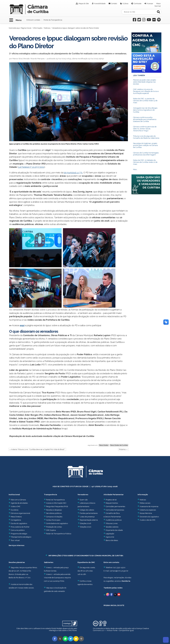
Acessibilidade (100, 4)
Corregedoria (15, 520)
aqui (22, 325)
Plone (74, 630)
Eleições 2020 (86, 527)
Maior (159, 4)
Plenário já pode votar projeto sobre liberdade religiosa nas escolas (144, 82)
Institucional (14, 495)
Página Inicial (26, 28)
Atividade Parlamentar (114, 495)
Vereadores (83, 495)
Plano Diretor (104, 445)
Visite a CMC (14, 506)
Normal (158, 6)
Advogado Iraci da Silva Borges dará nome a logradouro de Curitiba (145, 110)
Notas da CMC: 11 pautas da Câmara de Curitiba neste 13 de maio (145, 101)
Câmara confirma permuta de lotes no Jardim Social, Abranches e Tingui (145, 129)
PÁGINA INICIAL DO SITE (114, 605)
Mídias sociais (145, 503)
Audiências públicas (114, 520)
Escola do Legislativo (18, 523)
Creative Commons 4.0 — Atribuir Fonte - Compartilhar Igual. (121, 629)
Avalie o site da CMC (148, 520)
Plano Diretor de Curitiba (119, 445)
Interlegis (53, 630)
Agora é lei (110, 537)
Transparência (50, 495)
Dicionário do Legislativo (149, 517)
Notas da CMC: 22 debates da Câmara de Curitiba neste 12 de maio (145, 162)
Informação (38, 28)
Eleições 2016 (86, 523)
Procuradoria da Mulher (19, 527)
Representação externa (89, 520)
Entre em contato (33, 20)
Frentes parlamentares (89, 513)
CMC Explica (51, 530)
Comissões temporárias (115, 510)
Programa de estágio (19, 534)
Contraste (138, 4)
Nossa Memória (146, 513)
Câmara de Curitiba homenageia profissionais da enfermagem (146, 154)
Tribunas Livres (112, 523)
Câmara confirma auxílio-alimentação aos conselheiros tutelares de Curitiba (145, 119)
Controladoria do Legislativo (57, 523)
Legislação (110, 534)
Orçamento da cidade (113, 530)
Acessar (150, 4)
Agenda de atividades (18, 503)
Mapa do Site (84, 4)
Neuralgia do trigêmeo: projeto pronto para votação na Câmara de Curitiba (145, 145)
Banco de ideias (112, 540)
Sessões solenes (112, 527)
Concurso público (17, 530)
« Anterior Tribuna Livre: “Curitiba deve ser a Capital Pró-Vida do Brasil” (37, 449)
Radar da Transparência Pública (59, 534)
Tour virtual (15, 540)
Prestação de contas (53, 527)
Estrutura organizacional (19, 513)
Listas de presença (87, 517)
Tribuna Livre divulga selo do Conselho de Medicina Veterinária (146, 137)
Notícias (47, 28)
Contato (114, 4)
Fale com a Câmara (17, 500)
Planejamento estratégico (21, 537)
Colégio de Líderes (87, 510)
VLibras (125, 4)
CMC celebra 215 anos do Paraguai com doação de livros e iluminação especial (146, 91)
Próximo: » (123, 449)
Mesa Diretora (15, 517)
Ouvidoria (13, 510)
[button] (55, 639)
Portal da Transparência (53, 20)
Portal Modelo (57, 628)
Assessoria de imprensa (149, 506)
